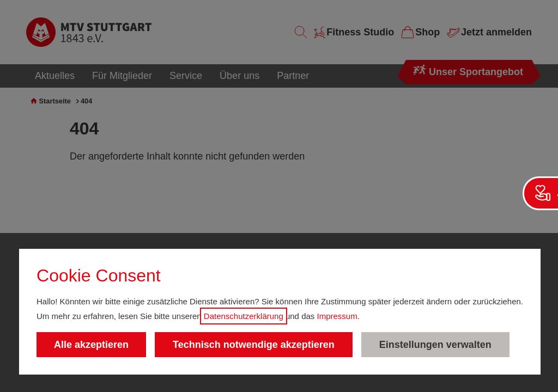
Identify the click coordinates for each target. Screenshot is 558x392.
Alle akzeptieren (91, 345)
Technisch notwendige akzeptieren (254, 345)
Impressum (337, 316)
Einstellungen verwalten (435, 345)
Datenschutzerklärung (244, 316)
